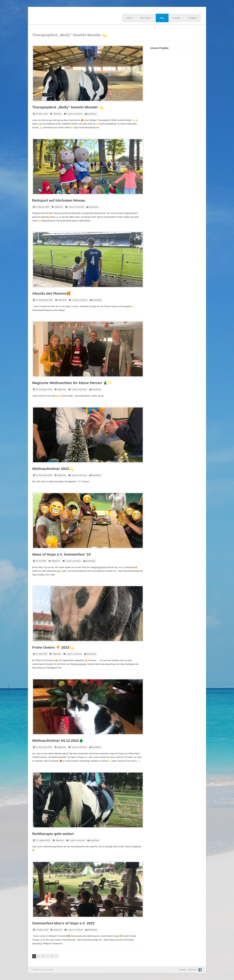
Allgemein (57, 114)
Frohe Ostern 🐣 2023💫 (53, 647)
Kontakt (177, 18)
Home (129, 18)
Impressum (192, 970)
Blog (162, 18)
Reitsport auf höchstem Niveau (59, 200)
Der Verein (147, 18)
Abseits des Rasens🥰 (51, 293)
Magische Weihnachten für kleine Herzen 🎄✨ (72, 383)
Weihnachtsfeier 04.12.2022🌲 (58, 741)
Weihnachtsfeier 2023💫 (53, 469)
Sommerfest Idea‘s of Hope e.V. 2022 (63, 923)
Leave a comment (75, 114)
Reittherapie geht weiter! (53, 834)
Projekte (193, 18)
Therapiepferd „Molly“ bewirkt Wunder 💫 (68, 107)
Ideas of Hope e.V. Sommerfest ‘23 (61, 554)
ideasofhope (91, 114)
